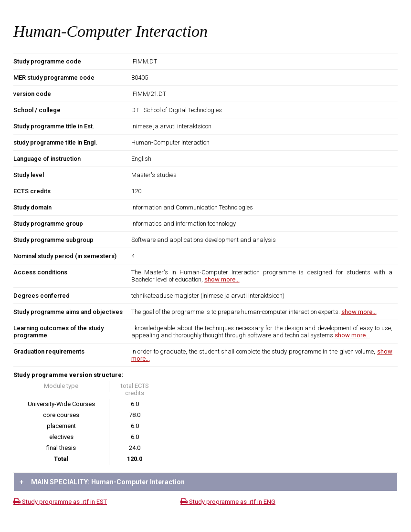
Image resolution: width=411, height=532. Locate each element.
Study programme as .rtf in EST (60, 502)
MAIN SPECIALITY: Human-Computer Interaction (102, 482)
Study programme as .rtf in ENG (228, 502)
